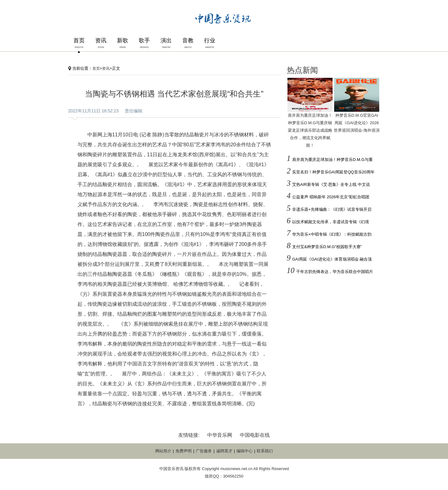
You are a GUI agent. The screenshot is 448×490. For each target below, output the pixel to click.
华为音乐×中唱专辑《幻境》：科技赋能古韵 (332, 234)
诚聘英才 (224, 451)
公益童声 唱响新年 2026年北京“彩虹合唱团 (331, 197)
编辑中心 (245, 451)
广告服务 (204, 451)
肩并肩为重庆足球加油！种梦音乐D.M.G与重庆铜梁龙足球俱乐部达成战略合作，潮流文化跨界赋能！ (310, 130)
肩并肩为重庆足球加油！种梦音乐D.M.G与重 (332, 160)
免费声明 (184, 451)
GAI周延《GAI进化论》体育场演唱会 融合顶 (332, 259)
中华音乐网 (220, 435)
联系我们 (265, 451)
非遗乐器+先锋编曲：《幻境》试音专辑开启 (332, 209)
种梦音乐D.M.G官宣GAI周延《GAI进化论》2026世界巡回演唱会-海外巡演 (357, 123)
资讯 (106, 68)
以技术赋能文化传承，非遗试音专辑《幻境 (331, 222)
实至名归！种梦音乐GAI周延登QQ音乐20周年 (333, 172)
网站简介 (163, 451)
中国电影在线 (255, 435)
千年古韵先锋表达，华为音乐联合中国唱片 (335, 272)
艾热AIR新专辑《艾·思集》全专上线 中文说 (331, 184)
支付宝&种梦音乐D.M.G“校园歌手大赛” (327, 247)
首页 (96, 68)
